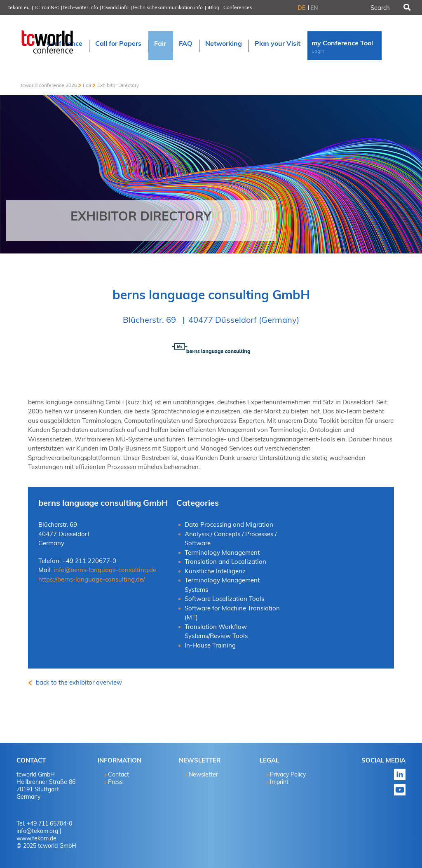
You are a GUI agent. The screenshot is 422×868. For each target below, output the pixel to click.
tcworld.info (115, 7)
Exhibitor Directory (118, 85)
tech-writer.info (81, 7)
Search (406, 7)
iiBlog (213, 7)
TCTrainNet (46, 7)
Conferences (238, 7)
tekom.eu (19, 7)
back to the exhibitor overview (78, 682)
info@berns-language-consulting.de (105, 570)
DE (301, 8)
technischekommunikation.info (168, 7)
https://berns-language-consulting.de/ (91, 579)
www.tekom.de (36, 838)
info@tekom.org (37, 831)
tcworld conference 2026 (49, 85)
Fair (87, 85)
